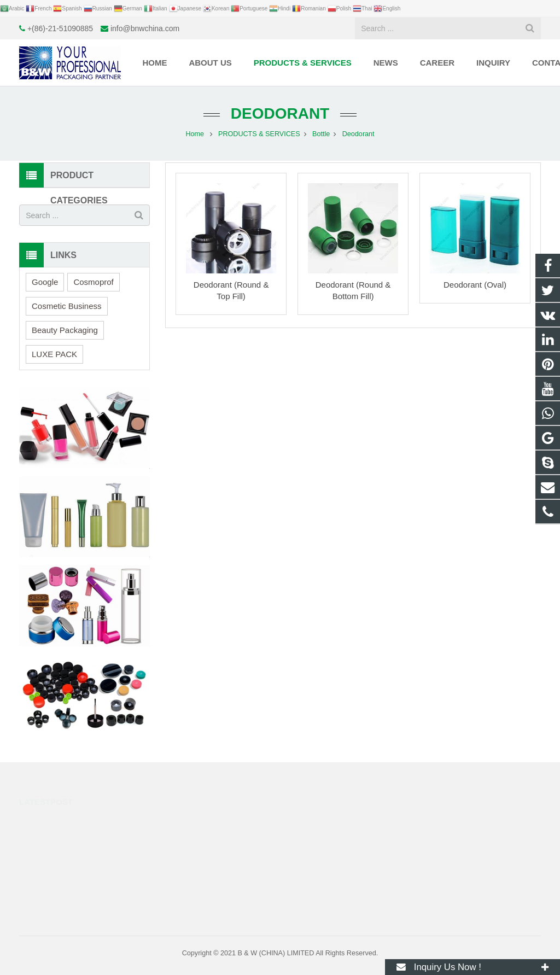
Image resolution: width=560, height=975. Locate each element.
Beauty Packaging (65, 330)
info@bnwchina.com (145, 28)
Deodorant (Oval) (475, 285)
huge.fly (312, 868)
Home (195, 134)
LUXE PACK (54, 354)
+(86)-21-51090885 (60, 28)
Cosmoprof (93, 282)
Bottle (321, 134)
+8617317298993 (326, 821)
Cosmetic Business (67, 306)
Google (45, 282)
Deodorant (280, 113)
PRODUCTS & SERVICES (259, 134)
